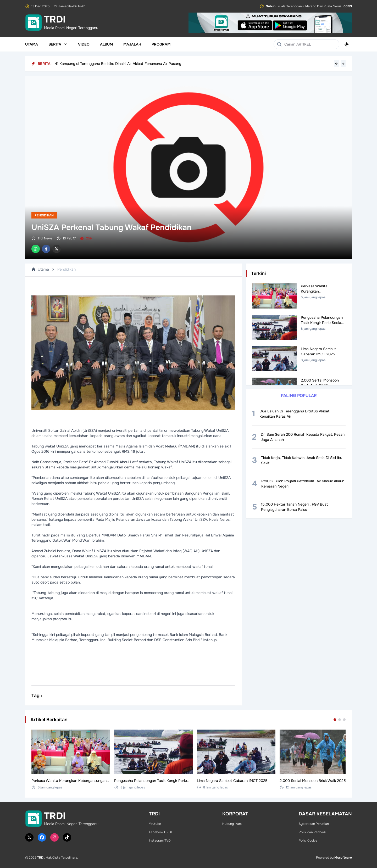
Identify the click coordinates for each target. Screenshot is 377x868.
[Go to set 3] (344, 720)
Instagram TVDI (160, 841)
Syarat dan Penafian (314, 824)
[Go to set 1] (335, 720)
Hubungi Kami (232, 824)
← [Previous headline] (336, 64)
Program (161, 44)
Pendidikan (44, 215)
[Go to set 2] (340, 720)
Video (84, 44)
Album (106, 44)
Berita (58, 44)
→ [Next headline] (343, 64)
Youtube (155, 824)
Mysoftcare (343, 858)
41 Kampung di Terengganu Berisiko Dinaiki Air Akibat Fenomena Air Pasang (118, 64)
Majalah (132, 44)
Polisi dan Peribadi (312, 832)
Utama (32, 44)
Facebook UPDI (160, 832)
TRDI (41, 858)
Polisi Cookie (308, 841)
